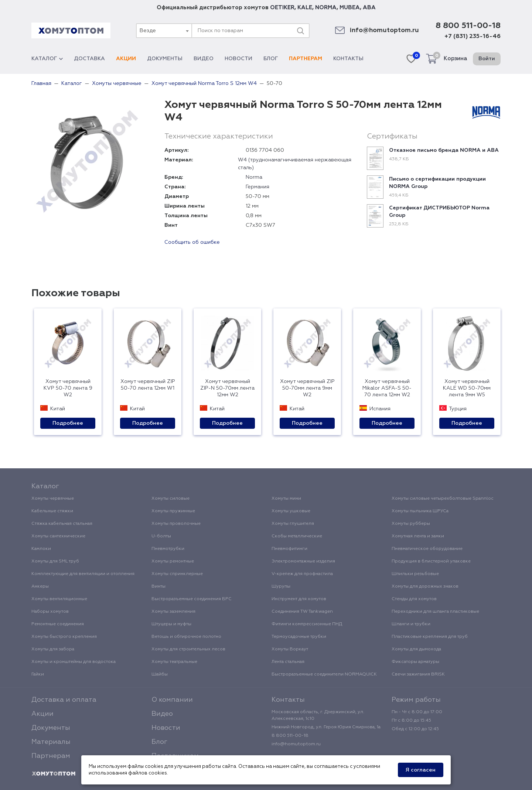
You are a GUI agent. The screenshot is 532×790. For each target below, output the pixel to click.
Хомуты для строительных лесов (188, 649)
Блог (271, 59)
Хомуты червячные (53, 499)
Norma (254, 177)
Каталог (47, 59)
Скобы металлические (297, 536)
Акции (126, 59)
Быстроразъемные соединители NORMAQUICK (324, 674)
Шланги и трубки (411, 624)
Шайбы (160, 674)
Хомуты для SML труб (55, 561)
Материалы (51, 742)
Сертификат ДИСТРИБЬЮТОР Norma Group (439, 212)
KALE (305, 8)
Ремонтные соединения (58, 624)
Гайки (38, 674)
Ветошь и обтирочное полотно (186, 637)
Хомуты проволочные (176, 524)
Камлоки (41, 549)
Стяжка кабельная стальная (62, 524)
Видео (204, 59)
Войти (487, 59)
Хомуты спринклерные (177, 574)
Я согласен (421, 770)
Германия (258, 187)
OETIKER (282, 8)
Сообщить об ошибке (192, 242)
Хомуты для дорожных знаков (425, 586)
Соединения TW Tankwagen (302, 612)
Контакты (348, 59)
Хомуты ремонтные (173, 561)
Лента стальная (288, 662)
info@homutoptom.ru (384, 30)
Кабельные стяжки (52, 511)
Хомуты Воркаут (290, 649)
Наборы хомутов (50, 612)
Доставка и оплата (64, 700)
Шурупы (281, 586)
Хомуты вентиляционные (59, 599)
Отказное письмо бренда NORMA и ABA (444, 150)
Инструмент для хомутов (299, 599)
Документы (165, 59)
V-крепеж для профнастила (302, 574)
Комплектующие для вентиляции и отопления (83, 574)
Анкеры (40, 586)
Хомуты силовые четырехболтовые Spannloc (443, 499)
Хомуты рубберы (411, 524)
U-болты (161, 536)
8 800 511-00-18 (468, 26)
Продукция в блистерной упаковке (431, 561)
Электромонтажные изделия (303, 561)
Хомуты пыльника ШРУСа (420, 511)
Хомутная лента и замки (418, 536)
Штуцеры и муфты (171, 624)
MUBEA (350, 8)
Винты (158, 586)
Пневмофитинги (289, 549)
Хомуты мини (286, 499)
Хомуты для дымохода (416, 649)
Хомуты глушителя (293, 524)
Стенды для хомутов (414, 599)
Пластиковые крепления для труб (430, 637)
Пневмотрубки (168, 549)
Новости (238, 59)
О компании (172, 700)
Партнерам (306, 59)
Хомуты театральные (174, 662)
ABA (369, 8)
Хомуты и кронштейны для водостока (74, 662)
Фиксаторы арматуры (415, 662)
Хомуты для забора (53, 649)
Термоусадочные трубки (299, 637)
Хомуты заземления (173, 612)
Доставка (89, 59)
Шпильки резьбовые (415, 574)
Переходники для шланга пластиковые (435, 612)
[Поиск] (300, 31)
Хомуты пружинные (173, 511)
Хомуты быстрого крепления (64, 637)
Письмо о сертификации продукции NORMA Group (437, 183)
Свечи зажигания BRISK (418, 674)
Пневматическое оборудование (427, 549)
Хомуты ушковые (291, 511)
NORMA (326, 8)
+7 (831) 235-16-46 (473, 37)
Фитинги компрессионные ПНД (307, 624)
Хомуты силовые (170, 499)
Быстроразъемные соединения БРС (192, 599)
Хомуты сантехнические (58, 536)
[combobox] (164, 31)
